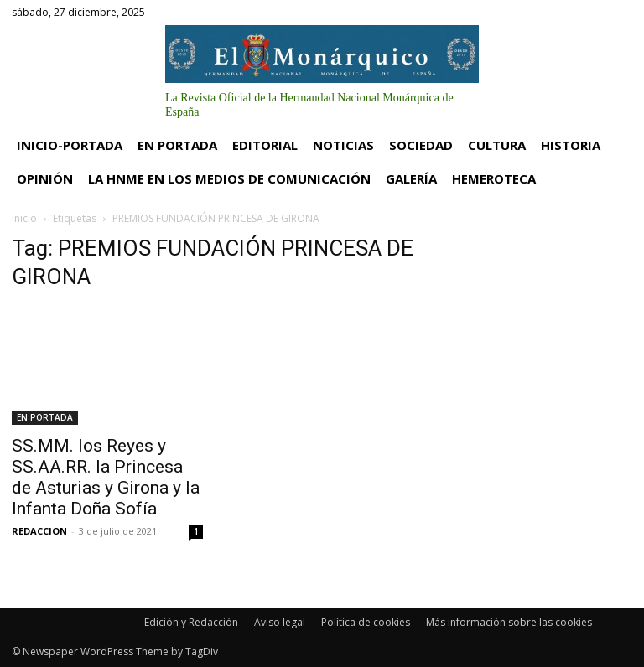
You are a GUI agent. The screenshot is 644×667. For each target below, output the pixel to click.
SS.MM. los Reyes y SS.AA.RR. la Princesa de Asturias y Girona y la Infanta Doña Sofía (106, 477)
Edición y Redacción (191, 622)
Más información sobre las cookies (509, 622)
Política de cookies (366, 622)
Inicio (24, 218)
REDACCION (39, 531)
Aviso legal (280, 622)
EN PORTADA (45, 417)
